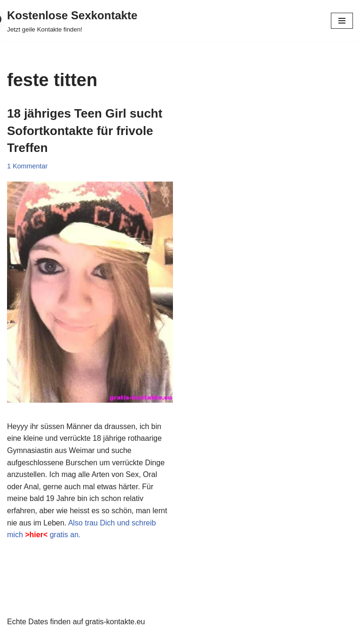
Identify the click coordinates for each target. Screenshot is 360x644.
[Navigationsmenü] (342, 21)
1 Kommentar (27, 166)
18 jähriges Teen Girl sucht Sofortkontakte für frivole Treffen (85, 131)
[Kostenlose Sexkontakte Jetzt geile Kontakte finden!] (72, 21)
